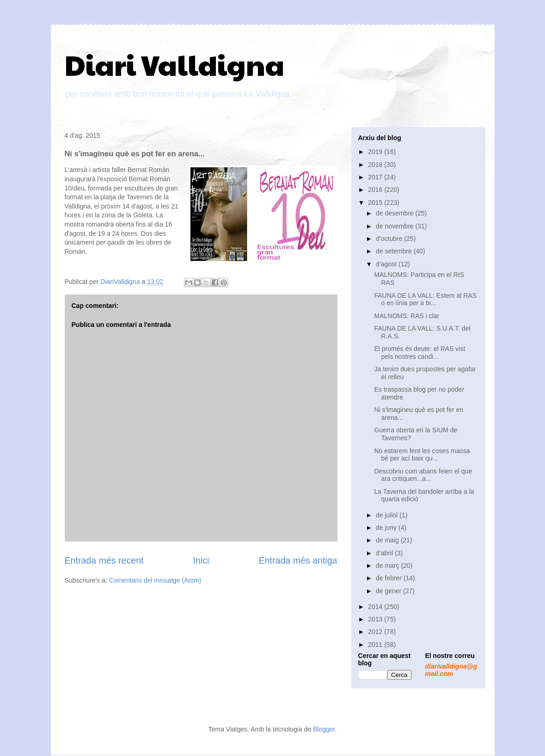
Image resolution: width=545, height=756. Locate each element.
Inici (201, 560)
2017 (376, 177)
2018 (376, 165)
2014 (376, 607)
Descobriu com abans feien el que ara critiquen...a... (423, 475)
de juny (387, 528)
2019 (376, 152)
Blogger (324, 729)
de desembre (396, 213)
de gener (389, 591)
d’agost (387, 264)
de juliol (388, 515)
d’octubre (390, 239)
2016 (376, 190)
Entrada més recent (104, 560)
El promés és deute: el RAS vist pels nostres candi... (419, 353)
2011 (376, 645)
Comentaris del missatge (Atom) (155, 580)
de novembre (396, 226)
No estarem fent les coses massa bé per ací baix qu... (422, 455)
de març (388, 565)
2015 (376, 203)
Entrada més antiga (298, 560)
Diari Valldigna (175, 64)
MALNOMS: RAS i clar (407, 316)
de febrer (390, 578)
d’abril (385, 553)
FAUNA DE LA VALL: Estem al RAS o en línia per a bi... (425, 299)
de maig (388, 540)
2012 (376, 632)
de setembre (395, 251)
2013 (376, 619)
